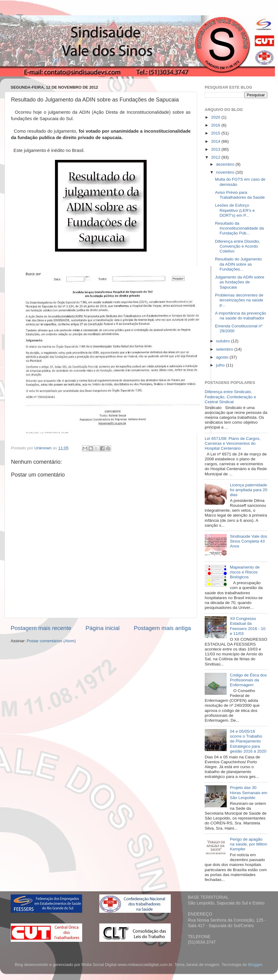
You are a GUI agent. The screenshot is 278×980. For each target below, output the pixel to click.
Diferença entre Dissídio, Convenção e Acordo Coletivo (238, 246)
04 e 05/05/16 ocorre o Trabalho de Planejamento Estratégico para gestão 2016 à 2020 (248, 741)
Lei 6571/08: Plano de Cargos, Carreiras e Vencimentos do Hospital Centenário (232, 443)
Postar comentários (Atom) (51, 641)
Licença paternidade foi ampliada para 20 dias (248, 490)
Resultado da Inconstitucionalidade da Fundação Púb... (240, 228)
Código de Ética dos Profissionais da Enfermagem (248, 680)
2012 (216, 157)
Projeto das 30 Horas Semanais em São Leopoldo (248, 792)
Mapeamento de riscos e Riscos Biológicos (245, 572)
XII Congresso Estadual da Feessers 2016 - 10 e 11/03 (247, 626)
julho (221, 365)
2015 (216, 133)
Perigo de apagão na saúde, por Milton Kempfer (248, 844)
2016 (216, 125)
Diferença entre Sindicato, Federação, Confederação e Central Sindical (230, 397)
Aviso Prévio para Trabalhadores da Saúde (240, 195)
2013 (216, 149)
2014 (216, 141)
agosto (223, 357)
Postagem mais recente (41, 628)
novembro (226, 172)
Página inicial (102, 628)
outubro (224, 341)
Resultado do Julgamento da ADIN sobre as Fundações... (238, 264)
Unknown (44, 448)
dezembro (226, 164)
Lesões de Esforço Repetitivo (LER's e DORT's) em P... (235, 210)
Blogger (255, 965)
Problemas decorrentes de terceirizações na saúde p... (239, 300)
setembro (225, 349)
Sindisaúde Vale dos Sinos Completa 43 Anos (248, 541)
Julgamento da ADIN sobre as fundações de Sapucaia (240, 282)
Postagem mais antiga (162, 628)
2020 (216, 117)
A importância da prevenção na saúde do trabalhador (241, 316)
